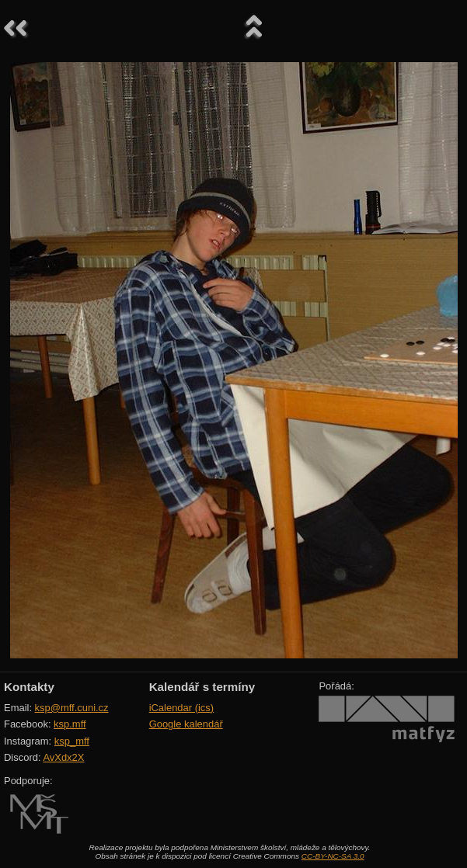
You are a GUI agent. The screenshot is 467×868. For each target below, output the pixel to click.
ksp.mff (70, 724)
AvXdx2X (63, 757)
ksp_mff (72, 741)
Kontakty (29, 687)
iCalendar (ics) (182, 708)
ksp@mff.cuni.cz (72, 708)
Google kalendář (186, 724)
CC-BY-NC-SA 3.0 (333, 856)
